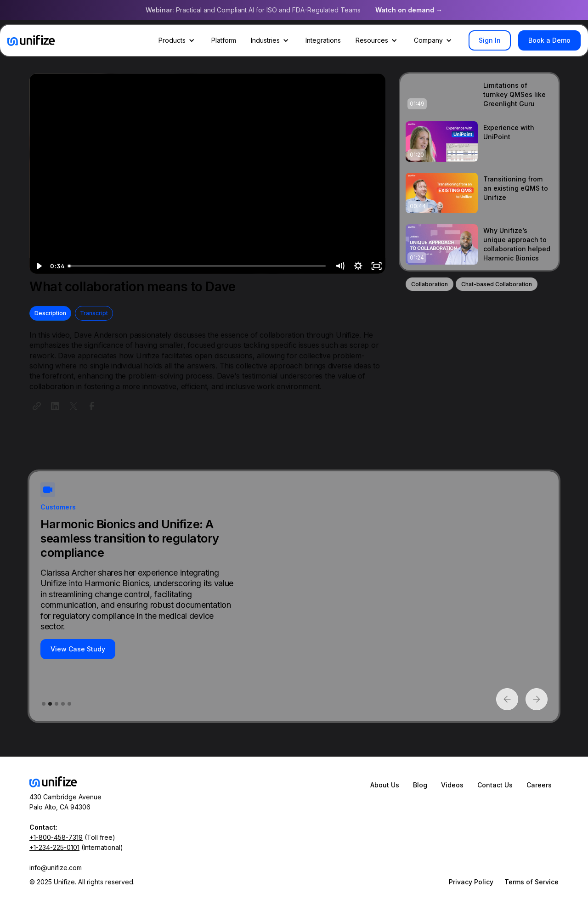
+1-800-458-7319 (56, 837)
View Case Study (78, 649)
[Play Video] (39, 266)
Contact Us (495, 785)
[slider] (198, 266)
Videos (452, 785)
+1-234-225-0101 (54, 847)
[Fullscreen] (376, 266)
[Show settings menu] (358, 266)
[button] (178, 40)
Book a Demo (549, 40)
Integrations (323, 40)
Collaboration (430, 284)
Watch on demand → (409, 10)
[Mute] (339, 266)
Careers (539, 785)
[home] (31, 40)
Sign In (490, 40)
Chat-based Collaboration (497, 284)
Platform (224, 40)
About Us (385, 785)
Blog (420, 785)
